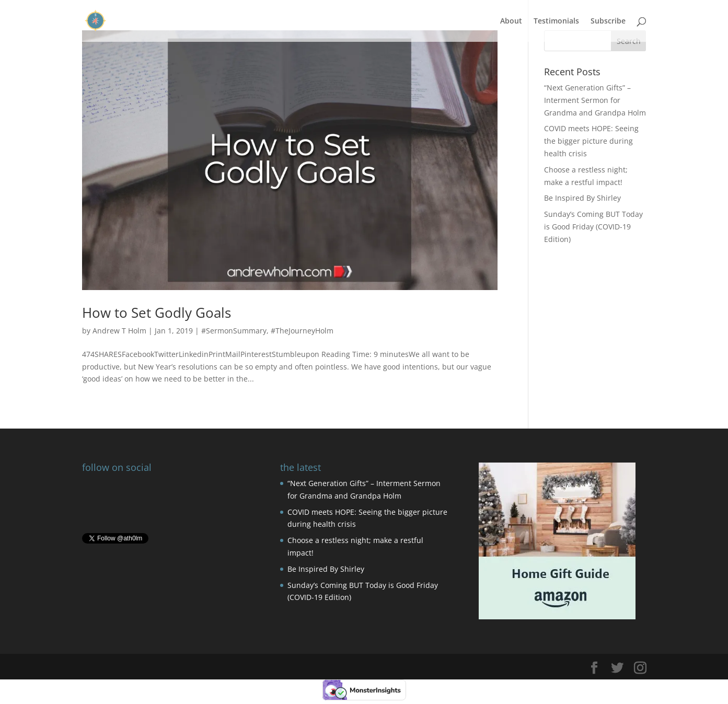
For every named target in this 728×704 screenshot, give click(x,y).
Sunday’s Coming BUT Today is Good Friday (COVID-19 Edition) (593, 227)
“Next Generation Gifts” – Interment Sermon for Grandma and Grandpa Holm (595, 100)
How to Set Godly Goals (157, 313)
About (511, 21)
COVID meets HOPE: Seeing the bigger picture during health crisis (591, 141)
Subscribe (608, 21)
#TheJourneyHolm (302, 331)
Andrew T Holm (119, 331)
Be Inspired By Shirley (582, 198)
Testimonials (556, 21)
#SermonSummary (234, 331)
